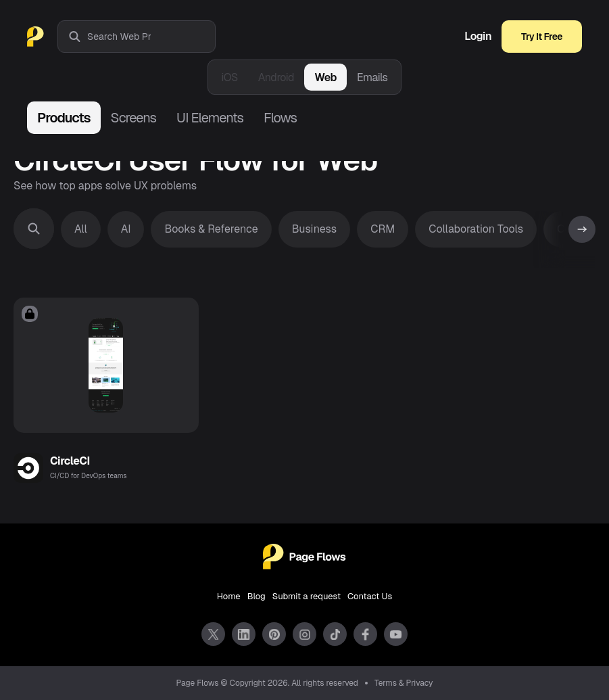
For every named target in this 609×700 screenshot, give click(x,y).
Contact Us (370, 596)
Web (325, 77)
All (81, 229)
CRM (383, 229)
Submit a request (307, 596)
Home (229, 596)
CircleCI (70, 461)
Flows (280, 118)
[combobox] (151, 37)
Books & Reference (211, 229)
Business (315, 229)
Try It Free (542, 37)
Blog (257, 596)
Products (64, 118)
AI (126, 229)
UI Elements (210, 118)
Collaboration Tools (476, 229)
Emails (372, 77)
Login (478, 37)
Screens (133, 118)
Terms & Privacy (404, 683)
